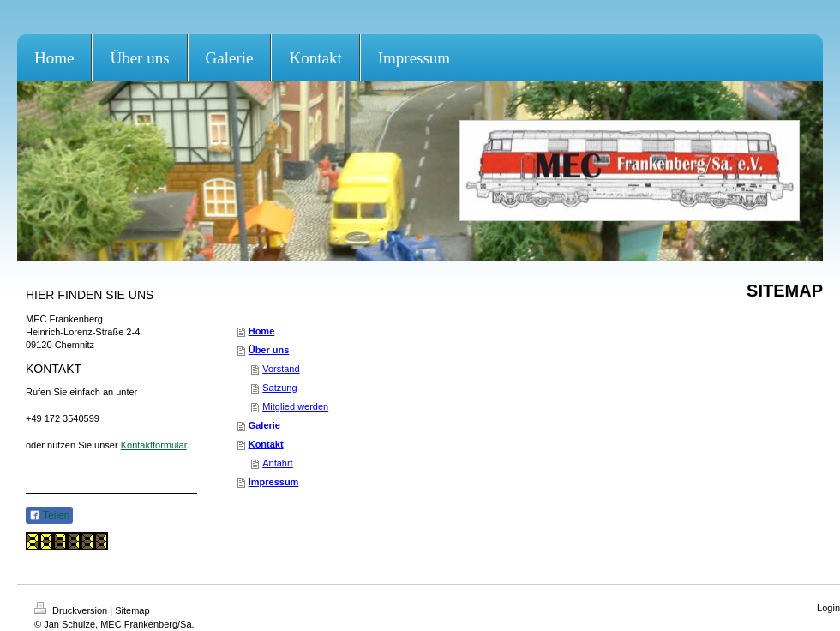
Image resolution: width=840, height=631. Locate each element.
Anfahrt (277, 463)
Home (262, 331)
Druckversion (72, 610)
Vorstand (281, 369)
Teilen (49, 515)
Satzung (279, 388)
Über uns (269, 350)
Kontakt (266, 444)
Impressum (274, 482)
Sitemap (132, 610)
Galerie (264, 425)
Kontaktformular (154, 445)
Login (828, 608)
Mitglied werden (295, 406)
